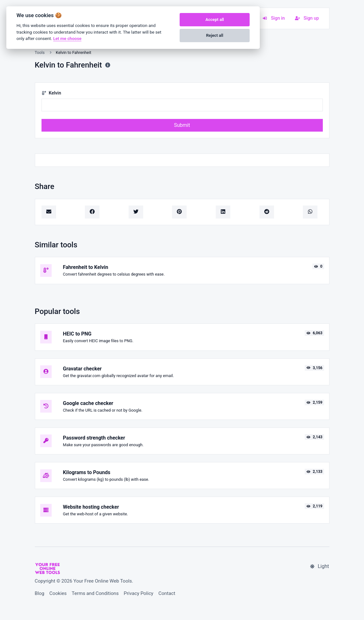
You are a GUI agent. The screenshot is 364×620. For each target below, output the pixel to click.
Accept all (214, 20)
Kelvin (51, 93)
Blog (40, 593)
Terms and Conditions (95, 593)
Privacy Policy (139, 593)
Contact (167, 593)
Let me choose (67, 38)
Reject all (215, 35)
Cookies (58, 593)
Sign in (274, 18)
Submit (182, 125)
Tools (40, 52)
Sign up (307, 18)
